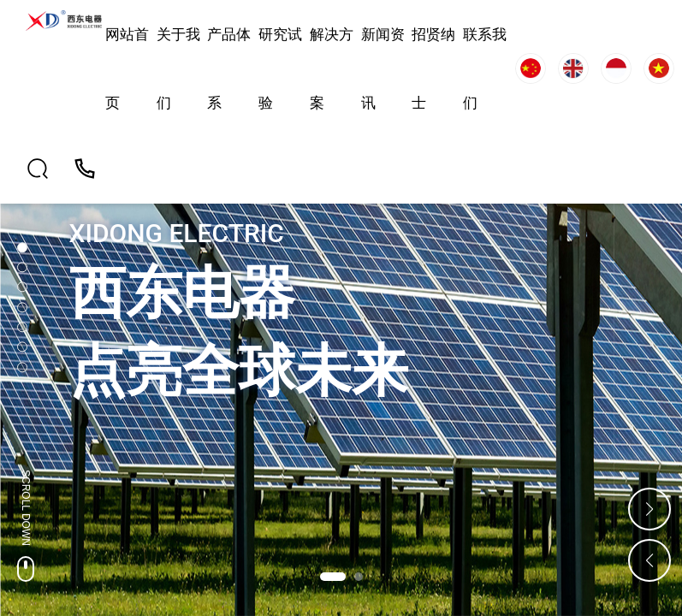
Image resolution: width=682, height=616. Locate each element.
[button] (333, 577)
